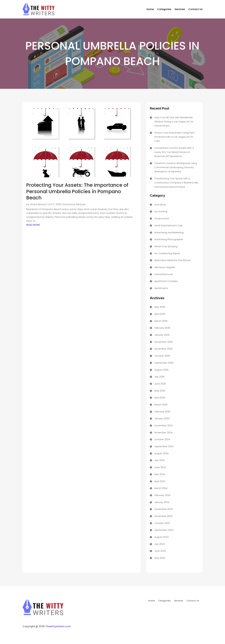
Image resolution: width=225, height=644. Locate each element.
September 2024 (164, 446)
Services (180, 9)
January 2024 (162, 502)
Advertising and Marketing (169, 232)
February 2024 (162, 495)
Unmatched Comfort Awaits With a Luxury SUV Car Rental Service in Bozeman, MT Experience (174, 152)
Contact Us (195, 9)
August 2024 (161, 453)
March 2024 (161, 488)
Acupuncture (162, 218)
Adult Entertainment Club (169, 225)
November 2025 (163, 349)
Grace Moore (38, 204)
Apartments (161, 288)
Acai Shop (160, 205)
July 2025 (160, 377)
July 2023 (160, 544)
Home (150, 9)
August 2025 (161, 370)
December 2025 (164, 342)
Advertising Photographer (169, 239)
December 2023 (164, 509)
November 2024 (163, 432)
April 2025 (160, 398)
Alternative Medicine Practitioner (173, 260)
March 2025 (161, 405)
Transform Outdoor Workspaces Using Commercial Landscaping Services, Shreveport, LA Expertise (176, 167)
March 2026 (161, 321)
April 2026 (160, 314)
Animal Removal (164, 274)
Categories (164, 9)
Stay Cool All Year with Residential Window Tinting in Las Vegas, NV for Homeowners (174, 122)
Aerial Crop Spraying (166, 246)
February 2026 (162, 328)
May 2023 (160, 558)
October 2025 (162, 356)
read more (33, 225)
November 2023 (163, 516)
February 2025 (162, 412)
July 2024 (160, 460)
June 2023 (160, 551)
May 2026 (160, 307)
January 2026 (162, 335)
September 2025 (164, 363)
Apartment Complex (166, 281)
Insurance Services (74, 204)
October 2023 (162, 523)
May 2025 (160, 391)
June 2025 (160, 384)
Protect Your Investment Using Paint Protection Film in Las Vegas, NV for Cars (175, 137)
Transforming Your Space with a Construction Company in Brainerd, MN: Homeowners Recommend (176, 183)
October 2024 (162, 439)
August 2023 (161, 537)
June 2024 (160, 467)
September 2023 (164, 530)
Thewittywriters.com (58, 626)
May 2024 (160, 474)
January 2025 (162, 418)
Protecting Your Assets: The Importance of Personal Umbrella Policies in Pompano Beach (77, 191)
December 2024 (164, 425)
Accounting (161, 211)
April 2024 (160, 481)
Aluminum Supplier (165, 267)
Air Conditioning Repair (167, 253)
